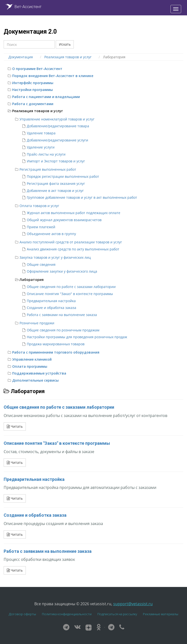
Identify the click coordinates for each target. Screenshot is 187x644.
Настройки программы (33, 90)
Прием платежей (41, 227)
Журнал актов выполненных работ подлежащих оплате (74, 213)
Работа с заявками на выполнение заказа (62, 315)
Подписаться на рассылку (117, 614)
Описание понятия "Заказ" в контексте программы (70, 294)
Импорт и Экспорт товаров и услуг (56, 161)
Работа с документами (33, 104)
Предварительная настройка (51, 301)
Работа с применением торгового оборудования (56, 352)
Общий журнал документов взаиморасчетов (64, 220)
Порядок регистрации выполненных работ (63, 176)
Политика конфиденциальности (67, 614)
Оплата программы (30, 366)
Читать (15, 426)
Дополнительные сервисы (35, 380)
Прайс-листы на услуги (46, 154)
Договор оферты (22, 614)
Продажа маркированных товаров (56, 344)
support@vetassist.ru (133, 604)
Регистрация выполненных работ (48, 169)
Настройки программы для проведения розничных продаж (77, 337)
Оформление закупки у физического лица (62, 271)
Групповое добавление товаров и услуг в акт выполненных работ (82, 197)
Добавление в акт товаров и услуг (55, 191)
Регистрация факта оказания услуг (56, 183)
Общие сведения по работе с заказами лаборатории (71, 287)
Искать (65, 44)
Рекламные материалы (161, 614)
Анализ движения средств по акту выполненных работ (73, 249)
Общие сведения (41, 264)
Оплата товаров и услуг (39, 206)
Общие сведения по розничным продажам (63, 330)
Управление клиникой (32, 359)
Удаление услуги (41, 147)
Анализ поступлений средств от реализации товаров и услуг (71, 242)
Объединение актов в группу (51, 234)
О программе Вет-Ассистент (37, 69)
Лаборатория (32, 280)
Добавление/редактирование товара (58, 126)
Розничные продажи (37, 323)
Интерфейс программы (33, 83)
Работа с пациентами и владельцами (46, 97)
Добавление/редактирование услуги (57, 140)
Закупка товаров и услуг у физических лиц (55, 257)
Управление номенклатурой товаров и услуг (57, 119)
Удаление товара (41, 133)
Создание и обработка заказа (51, 308)
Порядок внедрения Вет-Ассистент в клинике (53, 76)
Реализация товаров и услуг (37, 111)
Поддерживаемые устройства (39, 373)
